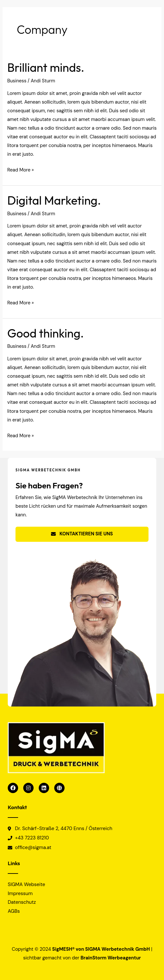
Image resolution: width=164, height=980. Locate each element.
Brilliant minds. (46, 67)
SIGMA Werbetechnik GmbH (118, 949)
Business (17, 81)
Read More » (20, 169)
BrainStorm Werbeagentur (111, 958)
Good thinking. (45, 333)
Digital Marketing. (54, 200)
